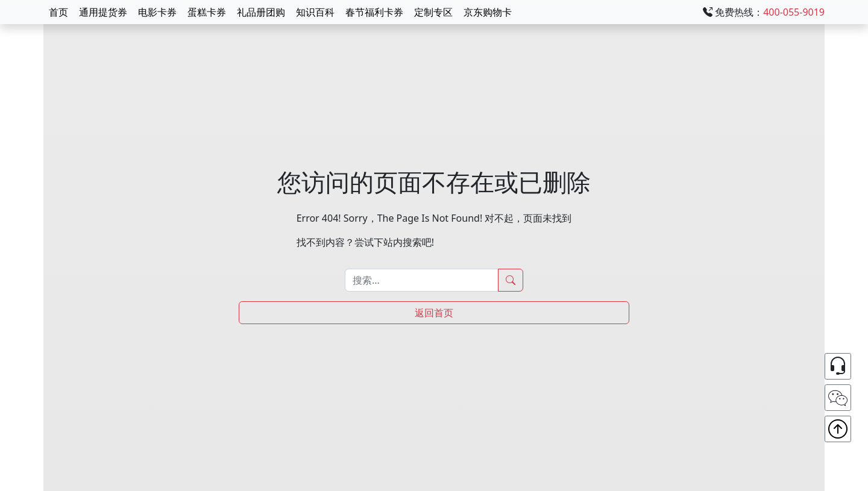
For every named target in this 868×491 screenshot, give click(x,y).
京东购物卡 (488, 12)
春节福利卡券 (374, 12)
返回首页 (434, 313)
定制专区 (433, 12)
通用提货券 (103, 12)
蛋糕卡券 (207, 12)
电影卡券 (157, 12)
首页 (58, 12)
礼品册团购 (261, 12)
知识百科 (315, 12)
